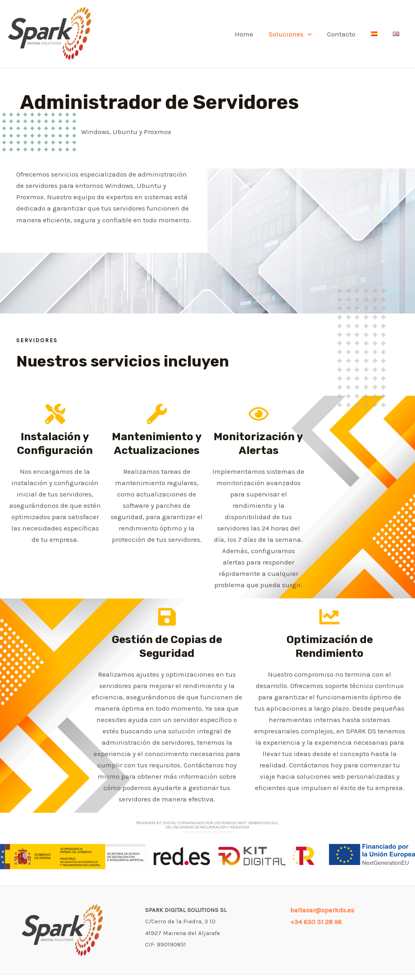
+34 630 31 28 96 (316, 921)
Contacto (345, 34)
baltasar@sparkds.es (323, 910)
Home (251, 34)
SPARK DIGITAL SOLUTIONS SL (14, 60)
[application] (313, 34)
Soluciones (296, 34)
